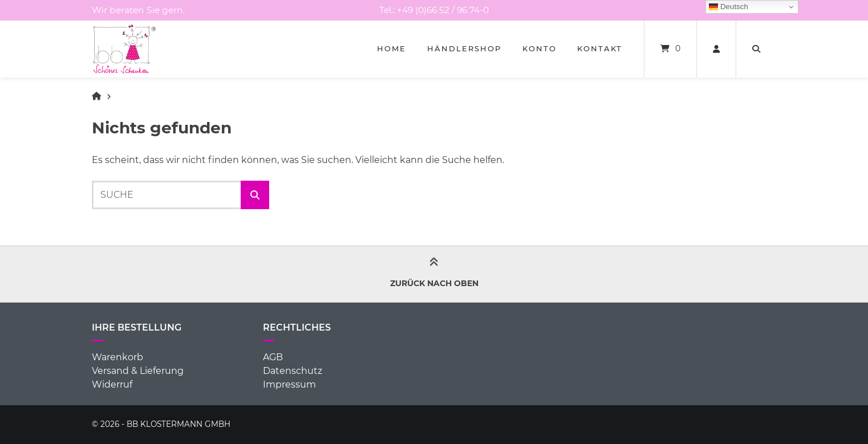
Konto (540, 48)
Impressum (289, 384)
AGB (273, 357)
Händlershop (464, 48)
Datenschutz (293, 371)
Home (392, 48)
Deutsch (729, 7)
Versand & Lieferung (138, 371)
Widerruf (112, 384)
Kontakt (600, 48)
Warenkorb (117, 357)
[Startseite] (124, 49)
